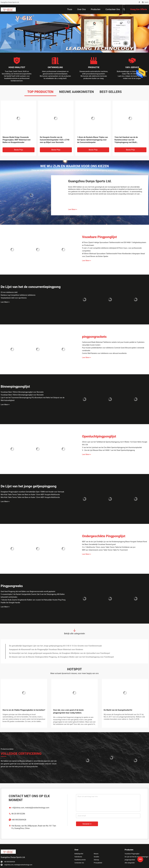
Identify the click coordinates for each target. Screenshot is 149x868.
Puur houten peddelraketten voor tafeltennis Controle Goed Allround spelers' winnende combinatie (113, 349)
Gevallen (96, 857)
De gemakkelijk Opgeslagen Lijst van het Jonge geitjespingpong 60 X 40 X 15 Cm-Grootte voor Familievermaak (55, 646)
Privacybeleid (98, 863)
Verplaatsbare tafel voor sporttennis (14, 298)
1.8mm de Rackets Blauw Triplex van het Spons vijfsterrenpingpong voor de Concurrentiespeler (93, 140)
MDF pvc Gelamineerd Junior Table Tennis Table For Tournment (105, 550)
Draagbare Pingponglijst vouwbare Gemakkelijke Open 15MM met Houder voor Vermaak (32, 492)
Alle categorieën (130, 863)
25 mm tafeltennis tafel (9, 292)
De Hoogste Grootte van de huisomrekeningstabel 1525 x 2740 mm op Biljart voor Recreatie (55, 140)
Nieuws (96, 854)
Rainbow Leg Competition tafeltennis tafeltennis (18, 295)
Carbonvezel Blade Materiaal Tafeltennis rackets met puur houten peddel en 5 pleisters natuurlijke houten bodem (113, 344)
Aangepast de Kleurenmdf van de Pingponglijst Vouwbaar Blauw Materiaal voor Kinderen (46, 649)
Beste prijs (19, 150)
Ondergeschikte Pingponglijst (104, 536)
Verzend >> (87, 824)
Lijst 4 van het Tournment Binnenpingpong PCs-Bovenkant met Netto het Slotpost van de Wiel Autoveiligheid (33, 399)
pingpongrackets (94, 337)
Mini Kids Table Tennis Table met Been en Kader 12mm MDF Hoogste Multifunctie (30, 495)
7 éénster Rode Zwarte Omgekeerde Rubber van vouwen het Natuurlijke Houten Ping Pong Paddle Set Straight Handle (33, 601)
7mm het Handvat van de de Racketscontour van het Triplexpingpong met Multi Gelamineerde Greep (126, 140)
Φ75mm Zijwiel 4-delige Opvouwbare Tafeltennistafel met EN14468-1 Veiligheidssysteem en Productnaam (114, 244)
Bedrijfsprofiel (79, 854)
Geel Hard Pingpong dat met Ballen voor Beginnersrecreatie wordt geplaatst (28, 591)
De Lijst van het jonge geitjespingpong (29, 486)
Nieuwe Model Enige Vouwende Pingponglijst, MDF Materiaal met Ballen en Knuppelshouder (17, 140)
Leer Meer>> (73, 209)
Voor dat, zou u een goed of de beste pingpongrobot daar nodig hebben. (68, 711)
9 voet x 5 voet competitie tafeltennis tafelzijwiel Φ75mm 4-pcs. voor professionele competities (112, 249)
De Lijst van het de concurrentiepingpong (31, 287)
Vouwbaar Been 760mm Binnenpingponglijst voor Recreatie (22, 392)
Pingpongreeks (12, 586)
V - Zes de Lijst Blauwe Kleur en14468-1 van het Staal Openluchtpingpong (108, 450)
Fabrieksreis (78, 857)
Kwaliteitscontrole (80, 860)
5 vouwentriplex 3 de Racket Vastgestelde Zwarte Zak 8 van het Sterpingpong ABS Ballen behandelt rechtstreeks (33, 596)
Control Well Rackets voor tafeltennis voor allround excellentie (104, 353)
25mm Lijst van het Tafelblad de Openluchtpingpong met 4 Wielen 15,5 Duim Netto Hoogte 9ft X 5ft (115, 443)
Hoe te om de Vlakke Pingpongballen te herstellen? (24, 710)
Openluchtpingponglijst (99, 436)
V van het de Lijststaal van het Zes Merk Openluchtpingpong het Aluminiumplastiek (112, 447)
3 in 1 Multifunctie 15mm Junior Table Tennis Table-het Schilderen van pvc (109, 547)
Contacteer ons (79, 863)
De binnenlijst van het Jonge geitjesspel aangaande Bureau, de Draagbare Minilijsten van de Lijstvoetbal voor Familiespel (60, 653)
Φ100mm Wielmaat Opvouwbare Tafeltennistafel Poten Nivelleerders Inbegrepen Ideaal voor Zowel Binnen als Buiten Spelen (113, 255)
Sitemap (96, 860)
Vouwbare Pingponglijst (99, 237)
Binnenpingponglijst (15, 387)
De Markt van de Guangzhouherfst (118, 710)
